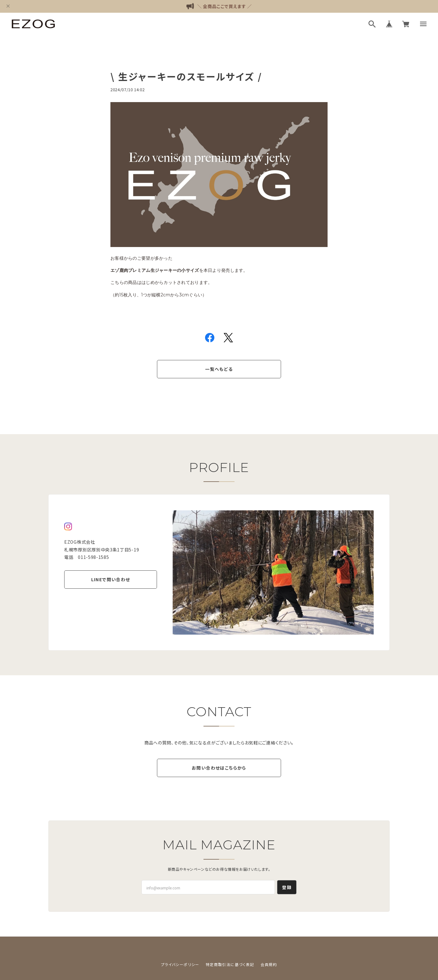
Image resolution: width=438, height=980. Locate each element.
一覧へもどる (219, 369)
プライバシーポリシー (180, 964)
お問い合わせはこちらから (219, 768)
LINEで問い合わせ (111, 579)
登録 (287, 887)
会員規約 (269, 964)
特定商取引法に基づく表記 (230, 964)
